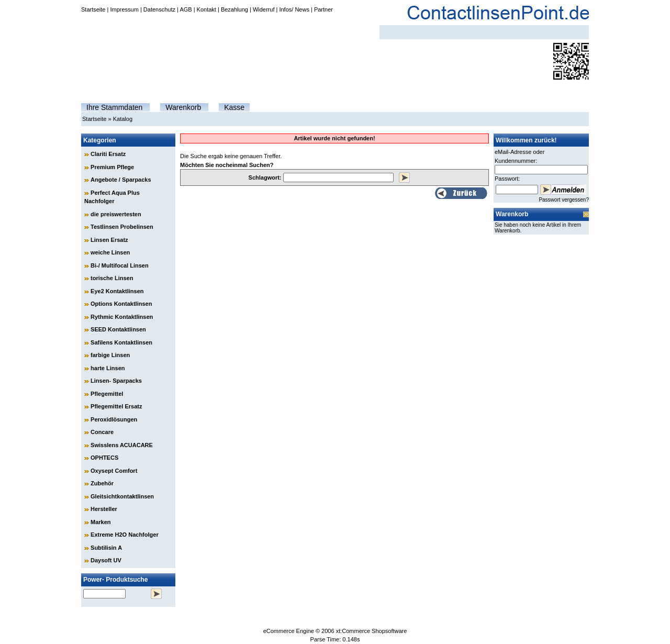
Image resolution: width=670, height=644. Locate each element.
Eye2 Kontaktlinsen (117, 291)
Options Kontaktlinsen (121, 304)
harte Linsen (108, 368)
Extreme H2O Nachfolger (125, 535)
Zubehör (102, 483)
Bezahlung (234, 9)
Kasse (234, 107)
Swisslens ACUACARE (122, 445)
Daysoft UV (106, 560)
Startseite (93, 9)
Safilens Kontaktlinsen (121, 342)
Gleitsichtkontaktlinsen (122, 496)
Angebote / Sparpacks (121, 180)
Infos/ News (294, 9)
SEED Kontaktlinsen (118, 329)
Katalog (123, 119)
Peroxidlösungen (114, 419)
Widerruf (264, 9)
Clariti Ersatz (108, 154)
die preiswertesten (116, 214)
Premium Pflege (112, 167)
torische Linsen (112, 278)
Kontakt (206, 9)
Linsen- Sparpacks (116, 381)
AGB (186, 9)
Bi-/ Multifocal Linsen (120, 265)
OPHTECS (104, 458)
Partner (323, 9)
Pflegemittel (107, 394)
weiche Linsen (110, 252)
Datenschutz (159, 9)
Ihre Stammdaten (114, 107)
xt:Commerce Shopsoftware (372, 631)
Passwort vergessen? (564, 200)
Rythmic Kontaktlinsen (122, 317)
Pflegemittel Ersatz (116, 406)
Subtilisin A (106, 548)
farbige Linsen (110, 355)
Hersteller (104, 509)
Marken (101, 522)
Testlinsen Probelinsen (122, 227)
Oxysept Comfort (114, 471)
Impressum (124, 9)
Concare (102, 432)
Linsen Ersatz (109, 240)
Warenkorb (183, 107)
